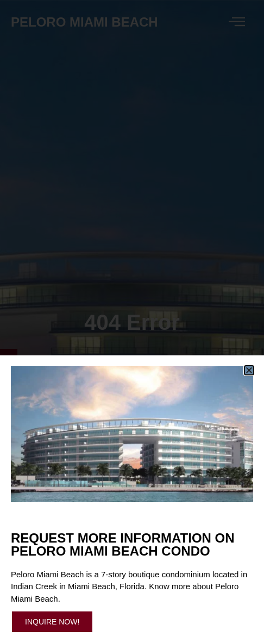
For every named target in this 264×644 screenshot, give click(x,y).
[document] (132, 322)
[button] (249, 370)
